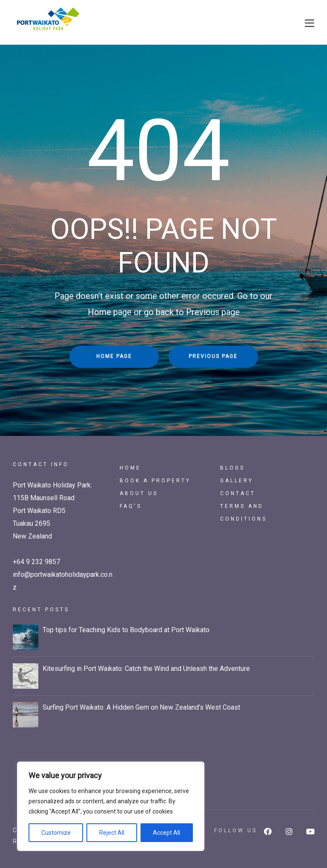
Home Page (114, 356)
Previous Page (213, 356)
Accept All (166, 833)
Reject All (112, 833)
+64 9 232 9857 (36, 562)
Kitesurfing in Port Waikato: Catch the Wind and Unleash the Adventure (146, 669)
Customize (56, 833)
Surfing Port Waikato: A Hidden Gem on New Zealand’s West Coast (141, 707)
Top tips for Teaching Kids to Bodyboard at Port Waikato (126, 630)
